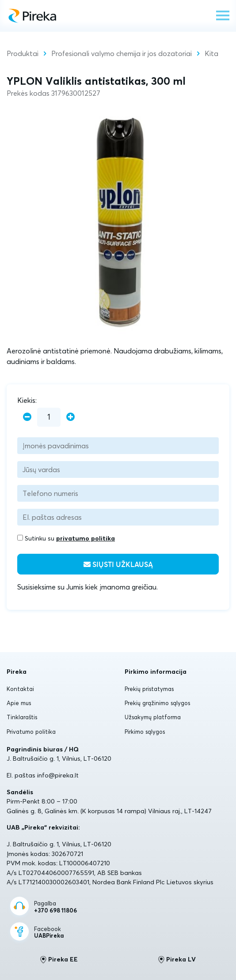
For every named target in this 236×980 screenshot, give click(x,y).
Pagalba (55, 907)
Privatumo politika (31, 732)
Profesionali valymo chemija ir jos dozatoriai (122, 53)
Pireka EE (59, 960)
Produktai (23, 53)
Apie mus (19, 703)
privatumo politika (86, 538)
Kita (211, 53)
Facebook (49, 933)
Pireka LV (177, 960)
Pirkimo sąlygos (145, 732)
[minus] (27, 417)
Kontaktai (20, 689)
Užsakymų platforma (153, 717)
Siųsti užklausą (118, 565)
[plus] (70, 417)
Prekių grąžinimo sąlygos (157, 703)
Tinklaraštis (22, 717)
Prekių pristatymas (149, 689)
